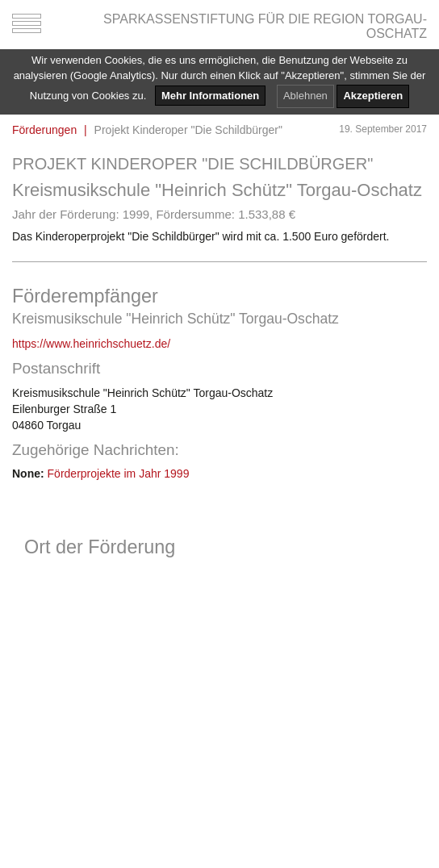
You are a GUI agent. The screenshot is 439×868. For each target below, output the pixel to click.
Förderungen (44, 130)
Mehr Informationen (210, 96)
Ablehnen (305, 96)
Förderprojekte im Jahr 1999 (119, 474)
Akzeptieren (373, 96)
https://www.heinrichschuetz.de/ (91, 344)
